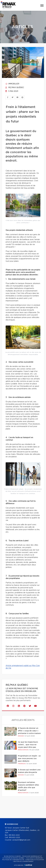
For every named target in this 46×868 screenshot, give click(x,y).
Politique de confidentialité (13, 860)
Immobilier (12, 84)
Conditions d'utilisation (35, 860)
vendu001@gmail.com (21, 840)
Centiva (28, 865)
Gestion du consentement (23, 861)
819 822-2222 (14, 835)
